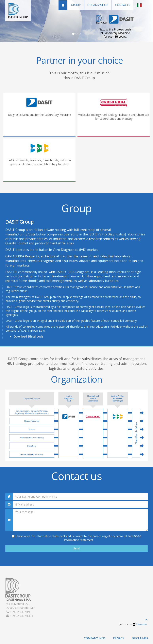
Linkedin (140, 624)
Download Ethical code (28, 336)
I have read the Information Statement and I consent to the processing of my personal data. (76, 538)
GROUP (76, 5)
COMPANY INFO (94, 638)
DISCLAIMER (140, 638)
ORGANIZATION (98, 5)
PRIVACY (118, 638)
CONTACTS (123, 5)
